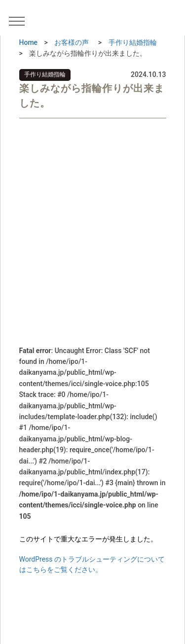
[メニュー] (20, 21)
